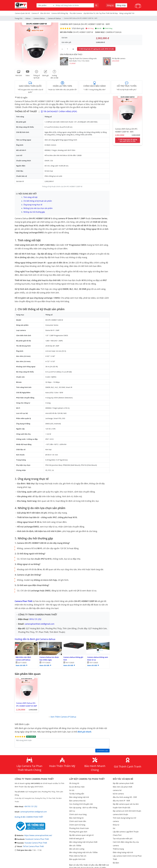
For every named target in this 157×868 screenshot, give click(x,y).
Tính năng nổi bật (30, 197)
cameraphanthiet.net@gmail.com (40, 623)
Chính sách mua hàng (77, 810)
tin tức (72, 787)
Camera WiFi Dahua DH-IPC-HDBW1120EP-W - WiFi (87, 24)
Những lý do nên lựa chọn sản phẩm (37, 208)
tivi (114, 820)
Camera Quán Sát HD (23, 13)
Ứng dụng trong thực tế (32, 204)
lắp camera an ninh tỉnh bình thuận (126, 807)
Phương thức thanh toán (79, 823)
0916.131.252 (35, 618)
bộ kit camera (118, 791)
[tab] (19, 71)
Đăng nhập (121, 5)
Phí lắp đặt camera (119, 58)
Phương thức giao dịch (78, 827)
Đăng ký (110, 5)
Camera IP (35, 13)
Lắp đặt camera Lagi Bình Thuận (125, 823)
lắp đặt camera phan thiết (123, 781)
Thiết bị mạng (118, 840)
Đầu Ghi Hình (45, 13)
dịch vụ (72, 807)
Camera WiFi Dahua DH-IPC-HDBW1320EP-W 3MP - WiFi (26, 703)
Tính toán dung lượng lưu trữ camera (127, 814)
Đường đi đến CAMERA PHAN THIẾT (28, 814)
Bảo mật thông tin (76, 814)
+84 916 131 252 (30, 804)
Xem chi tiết (22, 664)
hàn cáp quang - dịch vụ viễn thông (82, 804)
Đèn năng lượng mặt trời (79, 794)
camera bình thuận (120, 810)
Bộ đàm (116, 853)
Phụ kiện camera (76, 13)
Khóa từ (116, 817)
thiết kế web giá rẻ (76, 833)
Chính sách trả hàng (77, 820)
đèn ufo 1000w (75, 840)
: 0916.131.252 (96, 49)
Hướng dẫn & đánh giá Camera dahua (38, 638)
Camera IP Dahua (113, 32)
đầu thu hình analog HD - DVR (124, 794)
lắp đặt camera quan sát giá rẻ (81, 830)
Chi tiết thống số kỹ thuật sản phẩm (37, 200)
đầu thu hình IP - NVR (121, 797)
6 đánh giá (79, 28)
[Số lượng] (68, 49)
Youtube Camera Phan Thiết (35, 839)
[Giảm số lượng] (62, 49)
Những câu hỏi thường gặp (34, 211)
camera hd (117, 787)
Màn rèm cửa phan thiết (122, 784)
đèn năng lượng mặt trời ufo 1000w (83, 846)
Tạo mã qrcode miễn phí (122, 830)
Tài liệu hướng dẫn (76, 791)
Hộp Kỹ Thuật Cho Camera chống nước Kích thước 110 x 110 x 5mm (83, 59)
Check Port (117, 827)
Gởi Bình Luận (102, 748)
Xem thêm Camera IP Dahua (63, 714)
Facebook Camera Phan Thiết (37, 836)
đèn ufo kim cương (76, 843)
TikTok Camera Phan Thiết (33, 843)
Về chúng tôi (74, 781)
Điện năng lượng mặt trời (122, 843)
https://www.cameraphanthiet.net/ (37, 832)
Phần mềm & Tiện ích (77, 850)
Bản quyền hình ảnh (77, 853)
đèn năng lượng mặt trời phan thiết (83, 836)
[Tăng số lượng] (73, 49)
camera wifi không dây (60, 13)
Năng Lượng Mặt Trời (127, 13)
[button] (18, 44)
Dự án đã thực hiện (77, 784)
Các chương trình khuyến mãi (80, 800)
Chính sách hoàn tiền (77, 817)
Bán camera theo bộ (77, 797)
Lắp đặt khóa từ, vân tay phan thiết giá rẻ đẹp (101, 13)
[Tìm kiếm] (96, 5)
